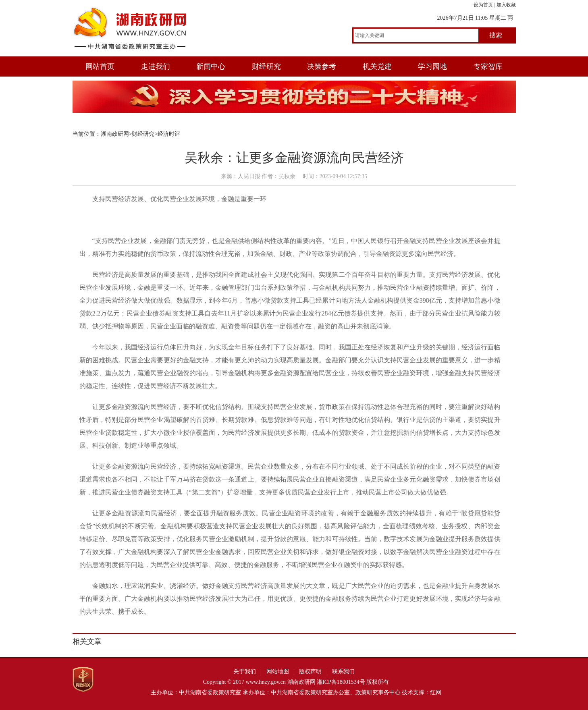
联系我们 (343, 672)
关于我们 (245, 672)
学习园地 (432, 66)
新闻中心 (211, 66)
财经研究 (266, 66)
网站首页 (100, 66)
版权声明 (310, 672)
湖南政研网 (115, 134)
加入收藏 (506, 5)
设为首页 (483, 5)
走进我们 (156, 66)
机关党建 (377, 66)
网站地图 (278, 672)
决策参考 (322, 66)
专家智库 (488, 66)
